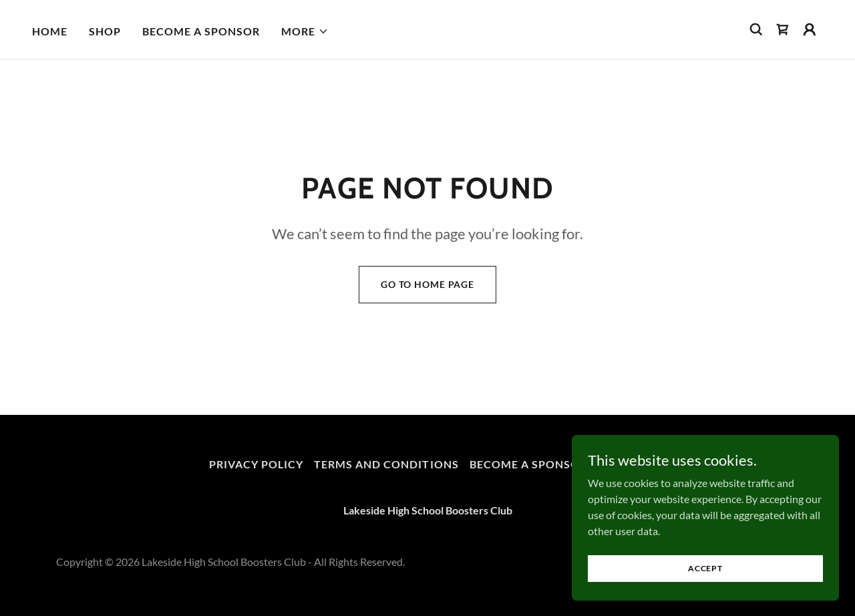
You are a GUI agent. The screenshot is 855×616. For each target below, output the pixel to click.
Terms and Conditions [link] (386, 464)
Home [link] (50, 31)
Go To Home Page (427, 284)
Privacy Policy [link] (256, 464)
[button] (305, 31)
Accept (705, 568)
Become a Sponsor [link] (201, 31)
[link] (783, 29)
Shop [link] (105, 31)
